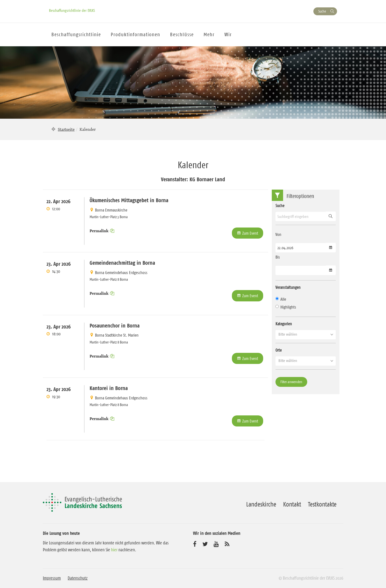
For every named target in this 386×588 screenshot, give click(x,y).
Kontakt (292, 504)
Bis (278, 257)
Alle (281, 299)
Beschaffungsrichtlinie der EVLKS (72, 10)
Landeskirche (261, 504)
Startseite (66, 129)
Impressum (52, 578)
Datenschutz (78, 578)
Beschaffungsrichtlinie (76, 34)
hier (114, 550)
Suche (322, 11)
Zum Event (250, 233)
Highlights (286, 307)
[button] (306, 334)
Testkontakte (322, 504)
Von (278, 234)
